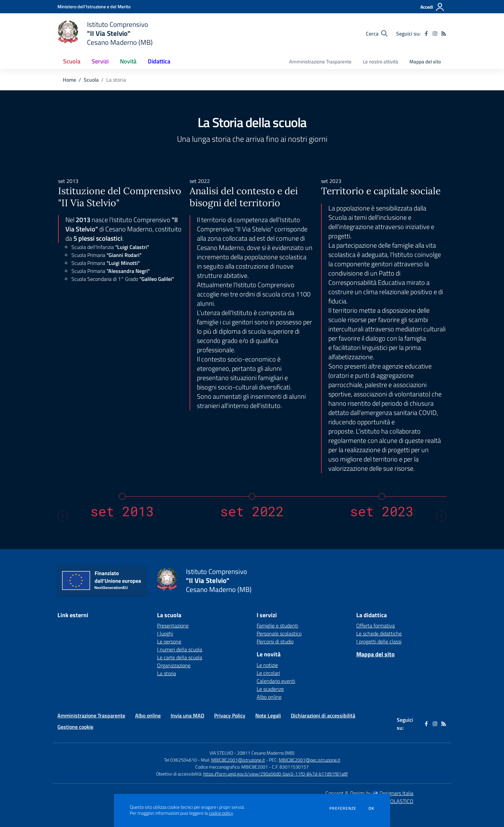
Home (69, 80)
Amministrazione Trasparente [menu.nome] (320, 62)
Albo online (269, 697)
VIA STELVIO (221, 753)
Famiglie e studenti (277, 625)
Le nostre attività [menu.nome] (380, 62)
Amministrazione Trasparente (91, 715)
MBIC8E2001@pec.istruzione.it (310, 760)
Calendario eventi (276, 681)
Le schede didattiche (379, 633)
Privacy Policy (230, 715)
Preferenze (343, 808)
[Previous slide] (63, 516)
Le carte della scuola (180, 657)
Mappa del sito (425, 62)
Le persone (169, 641)
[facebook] (426, 34)
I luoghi (165, 633)
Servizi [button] (100, 61)
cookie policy (221, 813)
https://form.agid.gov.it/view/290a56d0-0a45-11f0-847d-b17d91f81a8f (276, 774)
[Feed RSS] (444, 34)
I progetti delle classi (379, 641)
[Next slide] (441, 516)
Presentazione (173, 625)
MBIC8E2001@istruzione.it (238, 760)
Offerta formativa (376, 625)
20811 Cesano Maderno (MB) (266, 753)
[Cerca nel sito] (377, 34)
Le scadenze (270, 689)
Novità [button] (128, 61)
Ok (372, 808)
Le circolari (268, 673)
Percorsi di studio (275, 641)
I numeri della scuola (180, 649)
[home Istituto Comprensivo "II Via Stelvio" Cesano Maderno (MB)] (105, 33)
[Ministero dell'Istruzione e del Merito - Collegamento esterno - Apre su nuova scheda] (94, 6)
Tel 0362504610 (180, 760)
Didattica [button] (159, 61)
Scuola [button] (72, 61)
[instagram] (435, 34)
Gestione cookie (75, 727)
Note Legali (268, 715)
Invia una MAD (187, 715)
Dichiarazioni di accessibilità (323, 715)
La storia (167, 673)
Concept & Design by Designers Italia (369, 793)
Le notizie (267, 665)
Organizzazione (174, 665)
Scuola (91, 80)
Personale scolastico (279, 633)
